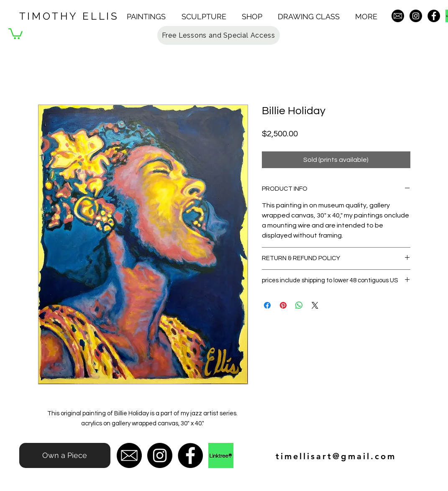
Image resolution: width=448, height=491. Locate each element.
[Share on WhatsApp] (299, 305)
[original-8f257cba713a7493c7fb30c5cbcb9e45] (221, 455)
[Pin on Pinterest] (283, 305)
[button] (150, 17)
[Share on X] (315, 305)
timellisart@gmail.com (336, 456)
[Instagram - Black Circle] (416, 16)
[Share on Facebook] (267, 305)
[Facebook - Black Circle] (434, 16)
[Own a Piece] (65, 455)
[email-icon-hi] (398, 16)
